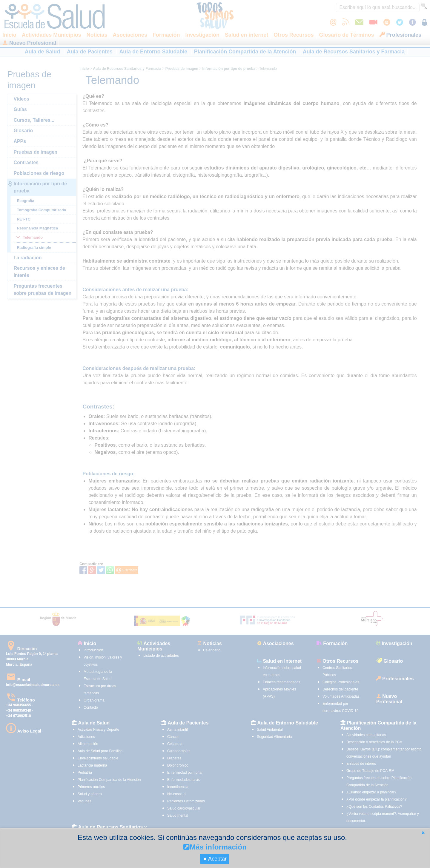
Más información (215, 847)
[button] (423, 833)
